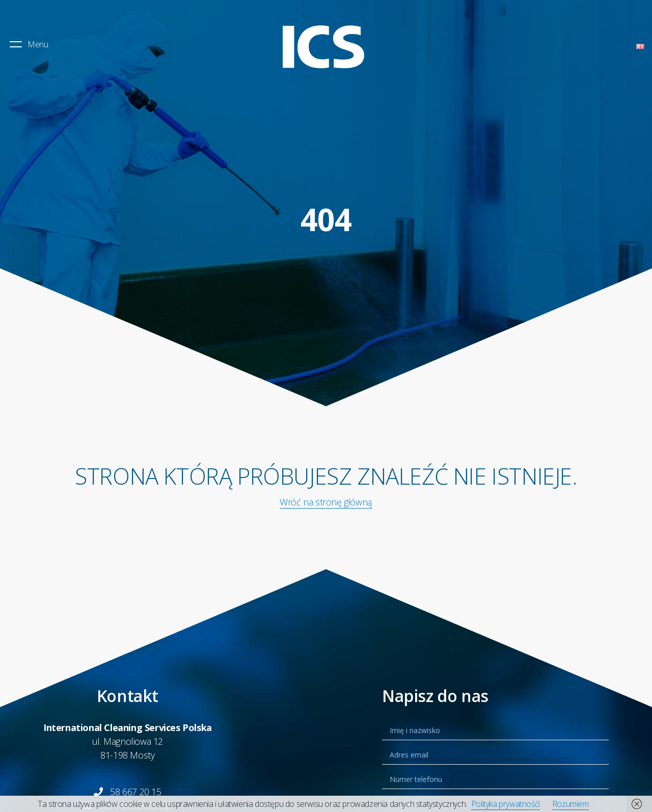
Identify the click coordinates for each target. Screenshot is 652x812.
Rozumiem (570, 804)
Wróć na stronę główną (326, 502)
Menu (28, 44)
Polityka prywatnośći (506, 804)
